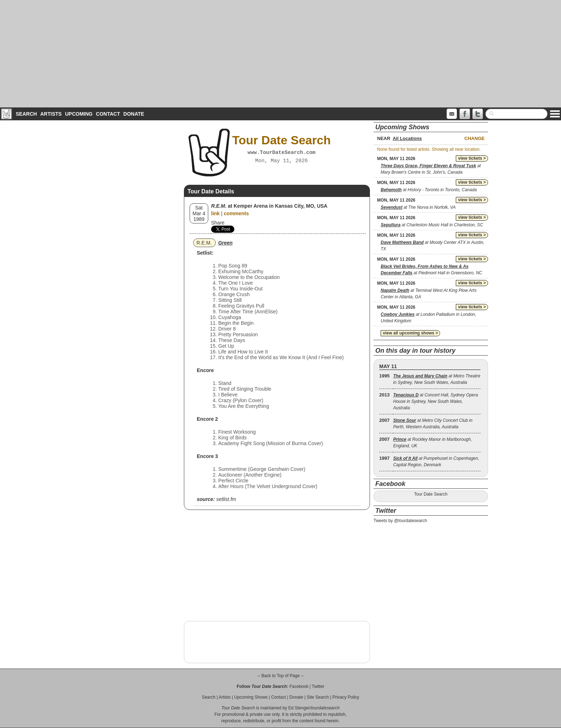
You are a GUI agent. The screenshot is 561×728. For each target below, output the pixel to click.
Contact (108, 114)
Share (218, 223)
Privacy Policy (346, 697)
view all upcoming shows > (410, 333)
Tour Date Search (431, 494)
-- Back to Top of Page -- (280, 676)
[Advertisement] (280, 54)
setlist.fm (226, 499)
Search (26, 114)
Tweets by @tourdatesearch (400, 521)
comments (236, 213)
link (215, 213)
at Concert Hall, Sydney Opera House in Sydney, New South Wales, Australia (436, 401)
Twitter (318, 686)
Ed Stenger (299, 708)
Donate (134, 114)
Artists (51, 114)
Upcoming (79, 114)
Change (474, 138)
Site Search (318, 697)
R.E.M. (204, 243)
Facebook (299, 686)
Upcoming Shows (251, 697)
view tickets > (472, 158)
